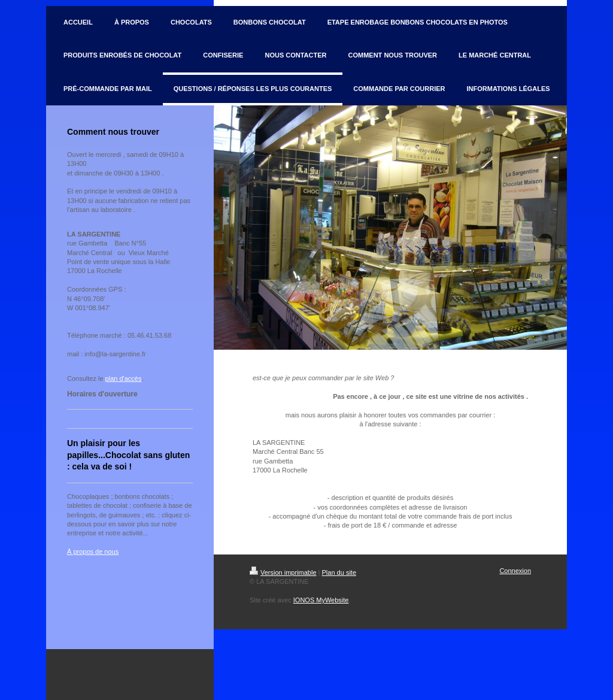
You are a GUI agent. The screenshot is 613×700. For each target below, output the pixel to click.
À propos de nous (93, 551)
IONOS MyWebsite (321, 600)
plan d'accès (124, 378)
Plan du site (339, 572)
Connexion (515, 571)
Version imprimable (283, 572)
